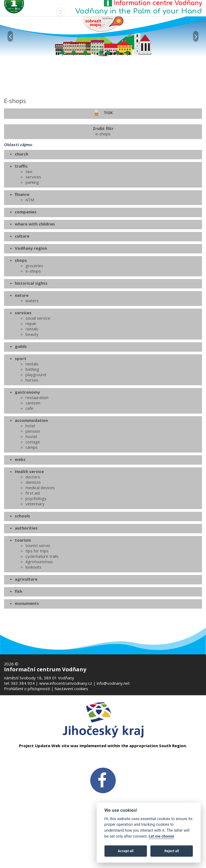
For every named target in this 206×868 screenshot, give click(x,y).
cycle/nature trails (42, 596)
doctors (33, 517)
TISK (103, 153)
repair (31, 363)
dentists (33, 522)
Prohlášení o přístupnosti (27, 689)
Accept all (126, 851)
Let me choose (162, 836)
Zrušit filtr (103, 171)
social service (38, 358)
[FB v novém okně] (103, 780)
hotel (30, 465)
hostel (31, 476)
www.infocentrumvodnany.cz (66, 683)
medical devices (40, 527)
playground (36, 414)
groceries (34, 305)
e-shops (33, 311)
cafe (29, 448)
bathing (32, 409)
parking (32, 222)
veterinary (35, 544)
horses (32, 420)
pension (33, 471)
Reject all (172, 851)
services (33, 217)
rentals (32, 369)
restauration (37, 437)
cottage (33, 482)
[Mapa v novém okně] (103, 24)
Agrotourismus (39, 601)
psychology (36, 538)
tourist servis (38, 585)
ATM (30, 239)
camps (32, 487)
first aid (33, 533)
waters (32, 340)
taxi (29, 211)
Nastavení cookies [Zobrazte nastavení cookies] (71, 689)
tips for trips (37, 591)
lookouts (33, 607)
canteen (33, 443)
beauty (32, 374)
